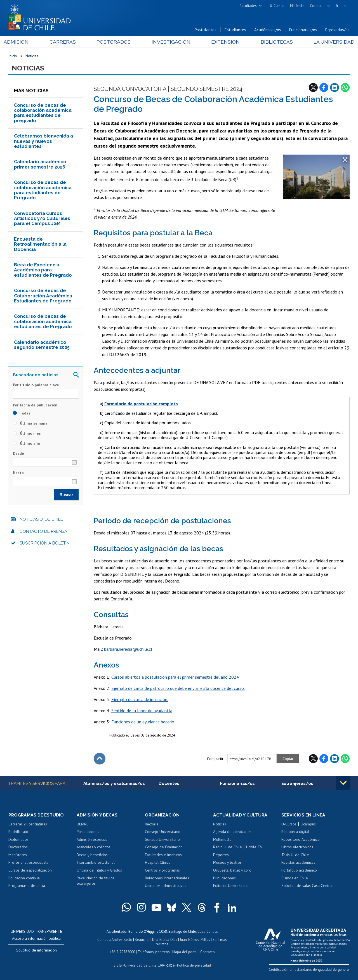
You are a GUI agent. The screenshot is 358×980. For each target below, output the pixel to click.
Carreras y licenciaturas (28, 825)
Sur (215, 940)
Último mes (27, 434)
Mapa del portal (184, 952)
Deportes (221, 856)
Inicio (13, 56)
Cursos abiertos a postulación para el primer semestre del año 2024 (176, 678)
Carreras (65, 42)
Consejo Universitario (163, 832)
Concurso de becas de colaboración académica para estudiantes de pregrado (43, 113)
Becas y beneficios (92, 856)
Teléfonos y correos (154, 952)
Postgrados (115, 42)
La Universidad (329, 42)
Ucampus (308, 825)
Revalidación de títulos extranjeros (96, 881)
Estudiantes (235, 30)
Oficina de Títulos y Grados (99, 871)
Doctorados (18, 848)
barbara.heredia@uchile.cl (128, 650)
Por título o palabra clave (36, 386)
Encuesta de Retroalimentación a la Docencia (40, 245)
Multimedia (222, 840)
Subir (100, 759)
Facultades (248, 6)
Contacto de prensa (43, 532)
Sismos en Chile (295, 879)
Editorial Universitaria (231, 886)
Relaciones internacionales (167, 879)
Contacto (207, 952)
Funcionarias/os (303, 30)
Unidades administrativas (166, 886)
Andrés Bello (123, 940)
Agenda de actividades (232, 832)
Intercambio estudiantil (96, 863)
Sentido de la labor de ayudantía (142, 711)
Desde (18, 454)
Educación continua (24, 879)
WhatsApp (345, 88)
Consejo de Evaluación (164, 848)
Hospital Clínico (158, 863)
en (328, 6)
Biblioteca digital (295, 832)
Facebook (324, 88)
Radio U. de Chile (228, 848)
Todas (22, 414)
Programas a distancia (27, 886)
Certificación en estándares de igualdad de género (310, 970)
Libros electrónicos (297, 848)
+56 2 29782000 (123, 952)
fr (337, 6)
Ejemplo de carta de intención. (140, 700)
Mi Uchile (297, 6)
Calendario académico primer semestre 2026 (40, 165)
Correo (315, 6)
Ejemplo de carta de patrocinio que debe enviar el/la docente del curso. (178, 689)
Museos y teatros (227, 863)
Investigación (170, 42)
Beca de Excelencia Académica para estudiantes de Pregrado (43, 271)
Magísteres (18, 856)
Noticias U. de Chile (41, 520)
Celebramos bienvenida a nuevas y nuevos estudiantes (43, 142)
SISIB (118, 965)
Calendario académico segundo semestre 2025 (42, 345)
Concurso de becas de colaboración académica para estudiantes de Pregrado (43, 191)
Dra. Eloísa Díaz (165, 940)
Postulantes (206, 30)
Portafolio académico (299, 871)
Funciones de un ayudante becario (143, 722)
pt (345, 6)
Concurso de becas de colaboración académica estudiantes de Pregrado (43, 322)
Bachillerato (18, 832)
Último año (26, 444)
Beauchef (143, 940)
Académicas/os (268, 30)
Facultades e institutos (163, 856)
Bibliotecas (273, 42)
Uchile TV (254, 848)
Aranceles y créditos (94, 848)
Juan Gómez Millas (195, 940)
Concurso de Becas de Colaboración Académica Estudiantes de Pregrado (43, 297)
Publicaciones (224, 879)
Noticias (32, 56)
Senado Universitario (162, 840)
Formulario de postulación (131, 404)
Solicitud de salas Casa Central (307, 886)
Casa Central (208, 932)
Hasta (18, 473)
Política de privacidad (193, 965)
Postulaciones (88, 832)
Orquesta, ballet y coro (232, 871)
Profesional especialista (28, 863)
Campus (105, 940)
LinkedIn (335, 88)
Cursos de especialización (30, 871)
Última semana (30, 424)
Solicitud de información (36, 951)
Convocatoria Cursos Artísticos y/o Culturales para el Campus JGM (42, 219)
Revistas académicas (298, 863)
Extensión (223, 42)
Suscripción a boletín (45, 544)
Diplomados (18, 840)
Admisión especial (92, 840)
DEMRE (83, 825)
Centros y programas (162, 871)
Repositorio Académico (301, 840)
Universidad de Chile (140, 965)
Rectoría (152, 825)
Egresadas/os (337, 30)
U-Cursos (277, 6)
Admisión (21, 42)
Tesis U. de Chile (295, 856)
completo (168, 404)
